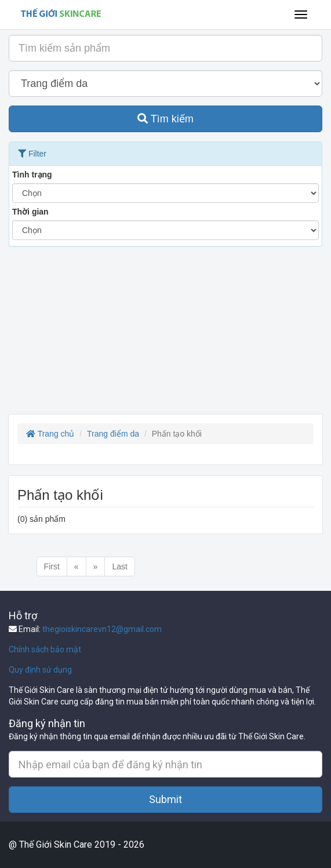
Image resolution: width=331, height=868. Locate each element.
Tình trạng (32, 175)
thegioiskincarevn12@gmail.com (102, 629)
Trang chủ (50, 434)
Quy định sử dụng (40, 670)
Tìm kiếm (165, 119)
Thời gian (30, 212)
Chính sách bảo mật (45, 649)
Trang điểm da (113, 434)
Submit (165, 799)
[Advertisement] (165, 333)
